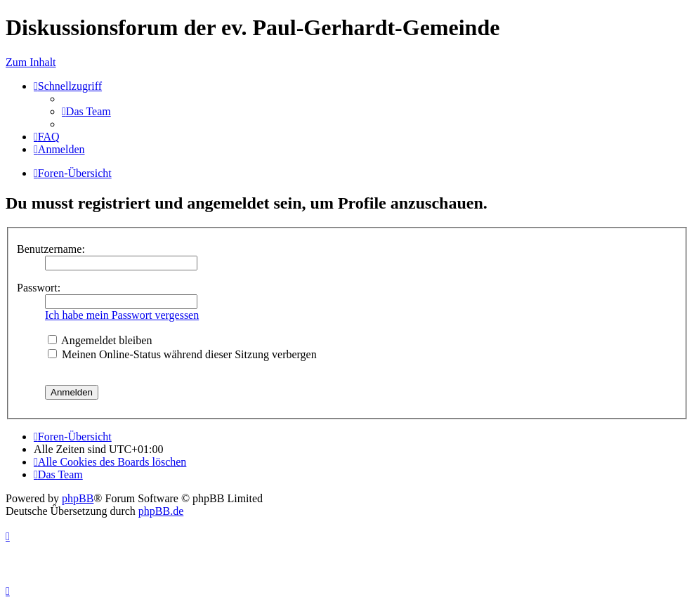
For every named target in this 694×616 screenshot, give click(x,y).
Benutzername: (51, 249)
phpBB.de (161, 511)
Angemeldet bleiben (100, 340)
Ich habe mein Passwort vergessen (122, 315)
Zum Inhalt (31, 62)
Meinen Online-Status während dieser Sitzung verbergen (182, 354)
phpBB (78, 498)
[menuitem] (86, 111)
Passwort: (39, 288)
